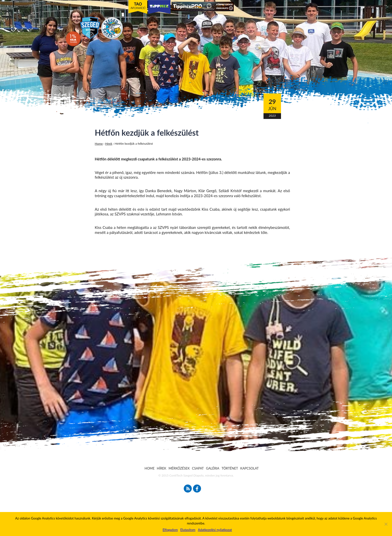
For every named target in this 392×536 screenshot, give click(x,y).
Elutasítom (188, 530)
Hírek (109, 144)
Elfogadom (170, 530)
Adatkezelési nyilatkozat (215, 530)
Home (99, 144)
